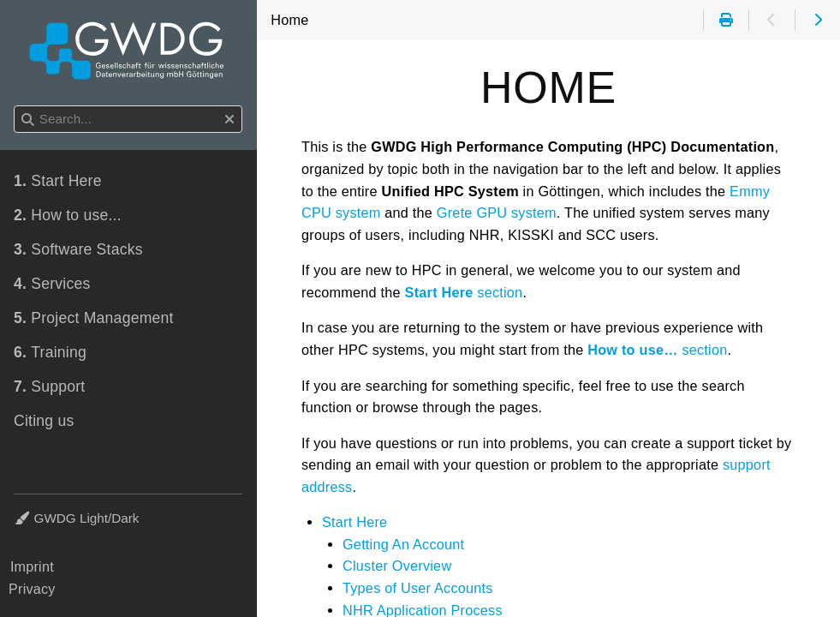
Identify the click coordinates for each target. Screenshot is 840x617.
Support (49, 386)
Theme (35, 508)
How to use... (68, 215)
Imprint (32, 566)
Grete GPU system (497, 213)
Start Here (354, 522)
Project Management (94, 318)
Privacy (32, 589)
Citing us (44, 421)
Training (50, 352)
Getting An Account (403, 544)
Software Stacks (78, 249)
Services (52, 284)
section (464, 292)
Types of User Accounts (418, 588)
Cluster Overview (397, 566)
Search (15, 106)
